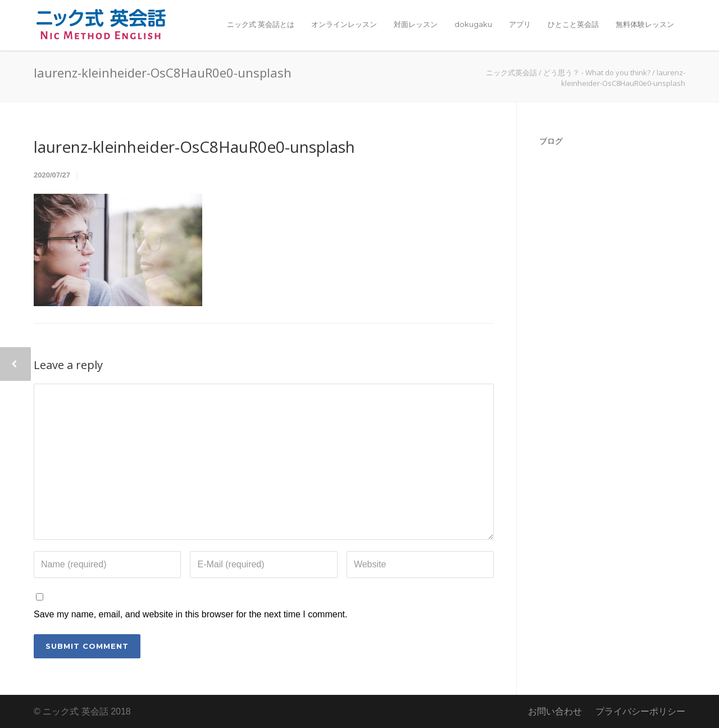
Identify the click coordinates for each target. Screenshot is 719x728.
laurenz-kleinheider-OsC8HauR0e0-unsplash (194, 147)
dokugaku (473, 24)
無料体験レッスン (645, 24)
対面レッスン (416, 24)
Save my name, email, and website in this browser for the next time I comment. (190, 614)
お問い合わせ (555, 711)
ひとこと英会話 (573, 24)
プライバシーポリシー (640, 711)
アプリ (520, 24)
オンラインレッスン (344, 24)
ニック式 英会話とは (261, 24)
